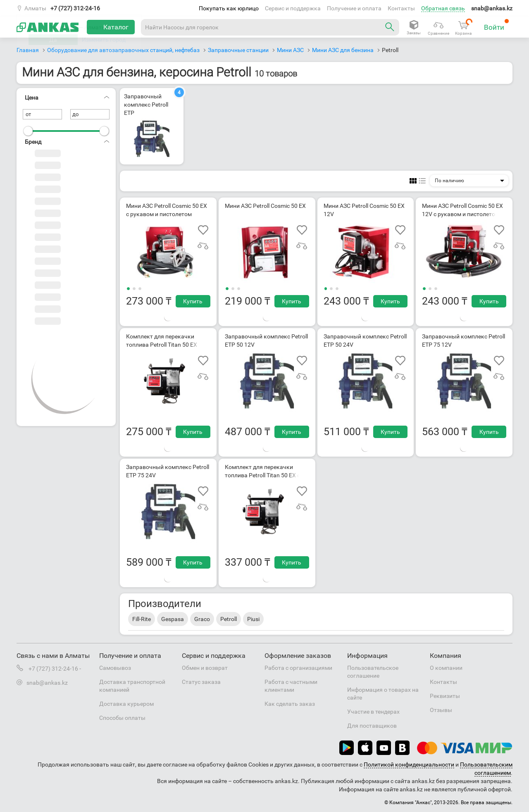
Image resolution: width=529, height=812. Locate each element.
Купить (193, 301)
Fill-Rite (142, 619)
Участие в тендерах (373, 712)
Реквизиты (445, 696)
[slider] (28, 131)
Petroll (229, 619)
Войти (497, 25)
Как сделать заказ (290, 704)
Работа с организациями (298, 668)
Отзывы (441, 710)
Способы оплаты (122, 718)
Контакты (401, 8)
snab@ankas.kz (492, 8)
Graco (202, 619)
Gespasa (173, 619)
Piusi (253, 619)
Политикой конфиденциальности (409, 764)
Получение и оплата (354, 8)
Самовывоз (115, 668)
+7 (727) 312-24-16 (75, 8)
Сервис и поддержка (293, 8)
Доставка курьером (126, 704)
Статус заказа (201, 682)
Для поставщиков (372, 726)
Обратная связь (443, 8)
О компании (446, 668)
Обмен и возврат (205, 668)
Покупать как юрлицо (229, 8)
